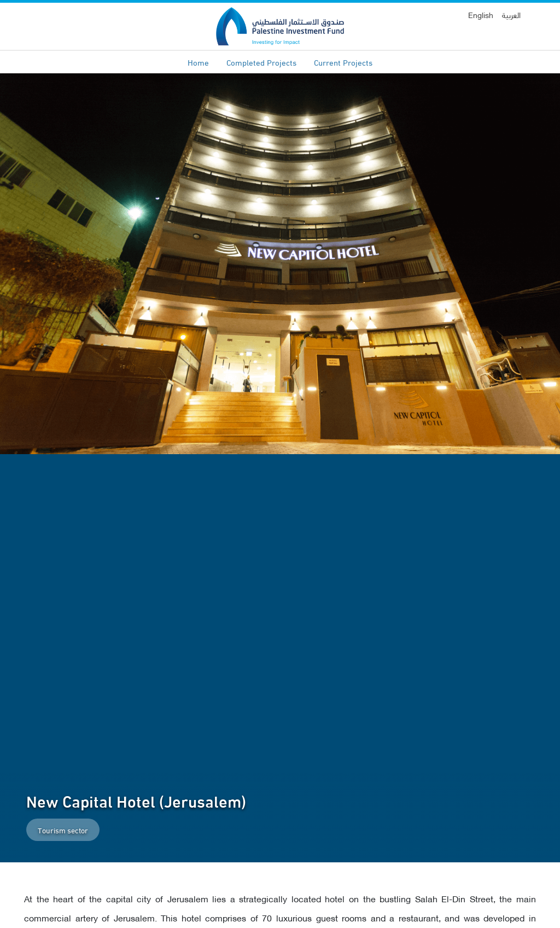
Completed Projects (261, 62)
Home (198, 62)
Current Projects (343, 62)
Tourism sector (63, 830)
